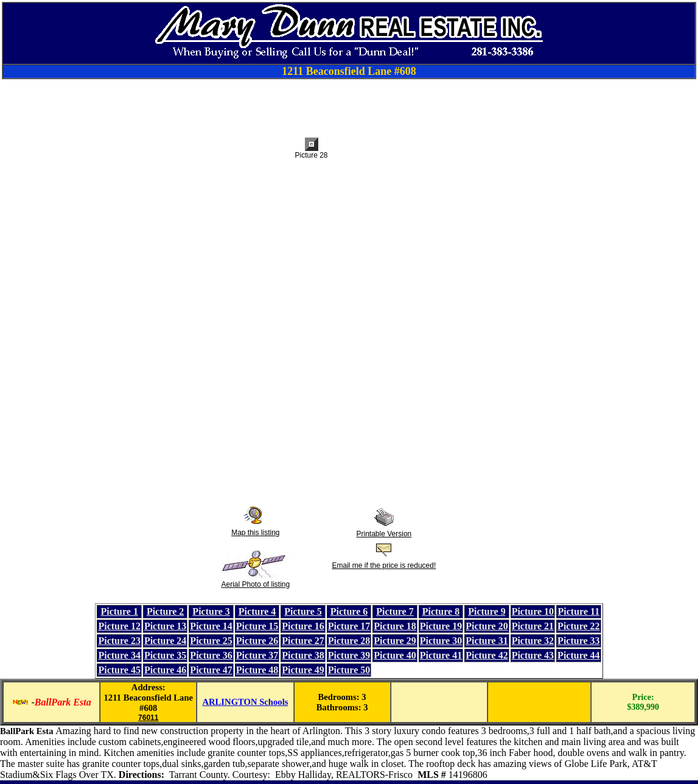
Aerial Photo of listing (255, 584)
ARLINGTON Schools (245, 702)
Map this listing (255, 533)
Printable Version (384, 534)
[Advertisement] (349, 107)
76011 (148, 718)
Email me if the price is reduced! (384, 565)
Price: (643, 697)
